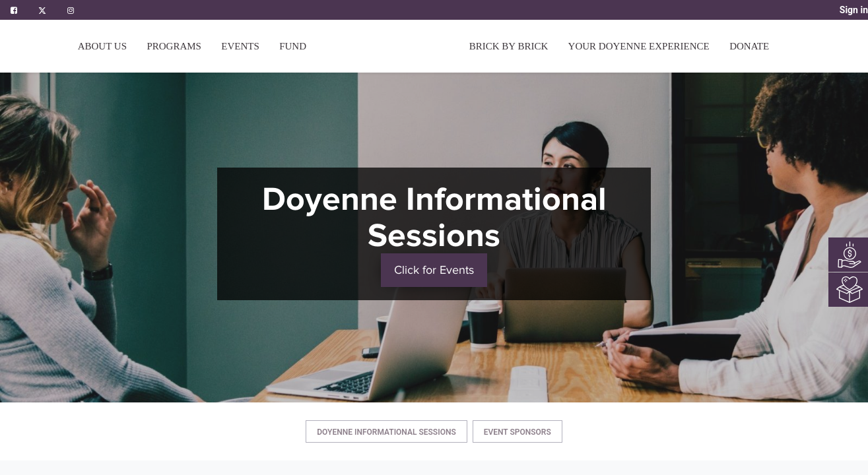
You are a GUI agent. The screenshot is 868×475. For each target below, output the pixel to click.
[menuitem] (293, 46)
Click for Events (434, 270)
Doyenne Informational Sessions (386, 432)
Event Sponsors (517, 432)
